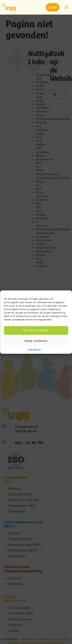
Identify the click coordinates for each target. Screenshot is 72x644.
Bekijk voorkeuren (36, 341)
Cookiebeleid (34, 349)
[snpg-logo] (9, 7)
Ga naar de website (36, 330)
